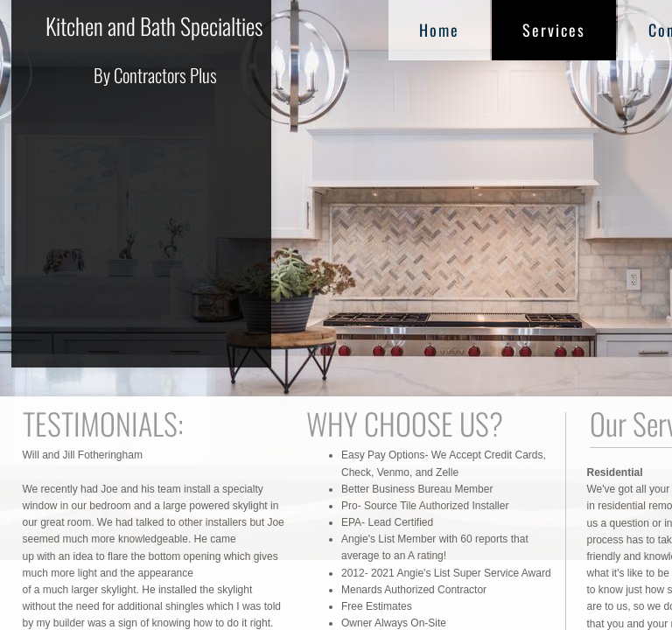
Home (439, 30)
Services (554, 30)
